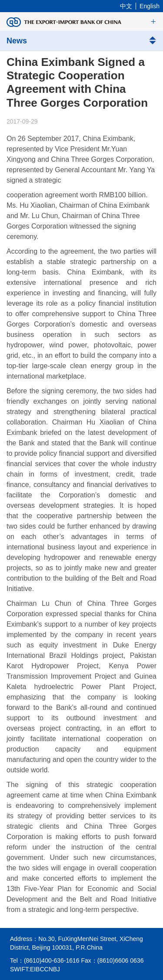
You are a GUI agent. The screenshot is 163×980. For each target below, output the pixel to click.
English (150, 6)
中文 (126, 6)
